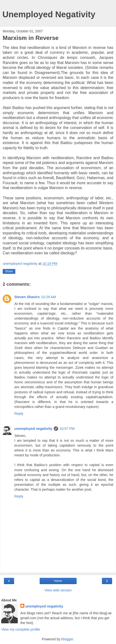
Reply (19, 414)
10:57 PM (67, 429)
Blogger (67, 639)
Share (9, 271)
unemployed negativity (33, 429)
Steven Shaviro (27, 297)
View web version (58, 590)
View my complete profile (21, 629)
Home (58, 581)
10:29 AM (49, 297)
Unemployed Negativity (49, 14)
